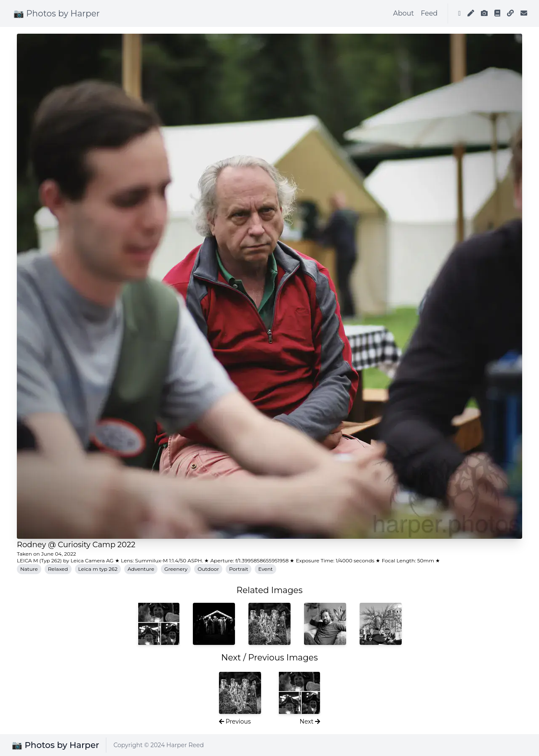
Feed (429, 13)
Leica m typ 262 (98, 569)
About (404, 13)
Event (265, 569)
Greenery (176, 569)
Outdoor (208, 569)
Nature (29, 569)
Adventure (141, 569)
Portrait (239, 569)
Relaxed (58, 569)
